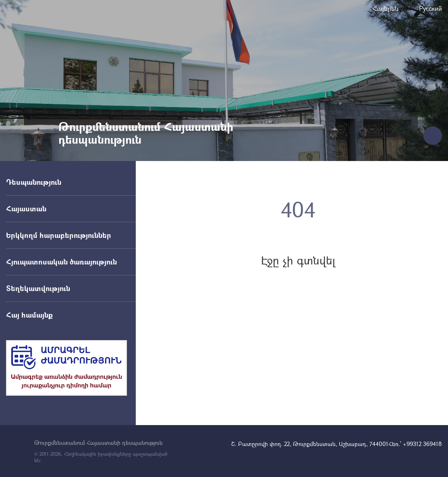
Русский (430, 8)
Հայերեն (386, 8)
